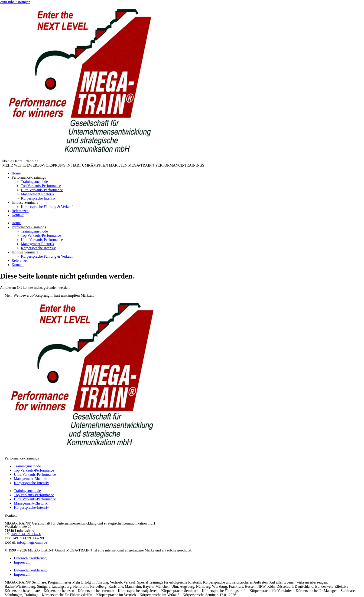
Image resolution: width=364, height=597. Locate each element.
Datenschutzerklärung (30, 558)
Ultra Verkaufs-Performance (42, 190)
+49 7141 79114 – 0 (26, 534)
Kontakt (18, 215)
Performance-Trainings (29, 177)
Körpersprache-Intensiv (31, 483)
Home (16, 173)
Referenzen (20, 211)
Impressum (22, 562)
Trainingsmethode (34, 182)
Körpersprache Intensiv (38, 198)
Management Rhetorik (38, 194)
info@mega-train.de (32, 542)
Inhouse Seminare (25, 202)
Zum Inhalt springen (15, 2)
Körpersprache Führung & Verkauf (47, 207)
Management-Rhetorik (31, 479)
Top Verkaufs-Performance (41, 186)
